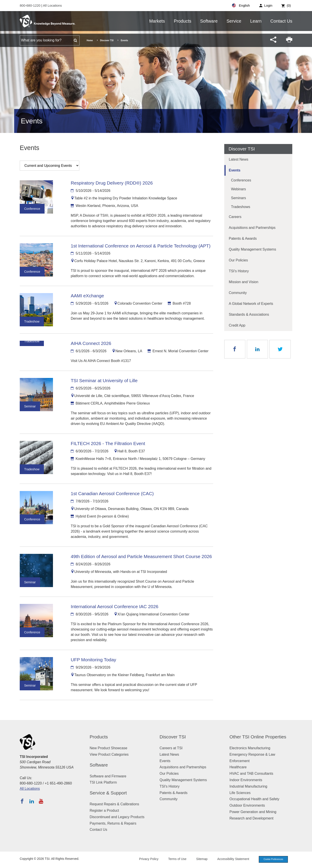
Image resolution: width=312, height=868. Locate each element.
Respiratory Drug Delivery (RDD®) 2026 (112, 183)
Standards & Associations (249, 314)
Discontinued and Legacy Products (117, 817)
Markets (157, 21)
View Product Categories (109, 754)
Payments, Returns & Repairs (113, 823)
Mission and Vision (244, 282)
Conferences (241, 180)
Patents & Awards (243, 238)
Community (238, 293)
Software (209, 21)
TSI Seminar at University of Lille (104, 380)
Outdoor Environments (247, 805)
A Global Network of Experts (251, 304)
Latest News (239, 159)
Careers (235, 217)
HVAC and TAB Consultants (251, 774)
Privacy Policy (145, 859)
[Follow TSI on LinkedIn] (32, 801)
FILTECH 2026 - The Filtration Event (108, 443)
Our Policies (238, 260)
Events (235, 170)
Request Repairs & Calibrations (114, 804)
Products (182, 21)
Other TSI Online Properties (258, 737)
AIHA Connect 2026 (91, 343)
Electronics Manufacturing (250, 748)
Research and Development (252, 818)
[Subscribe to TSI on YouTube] (41, 801)
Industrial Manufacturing (249, 786)
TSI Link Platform (103, 782)
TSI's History (239, 271)
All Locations (52, 5)
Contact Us (281, 21)
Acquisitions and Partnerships (252, 228)
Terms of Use (174, 859)
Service (234, 21)
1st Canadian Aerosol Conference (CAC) (112, 493)
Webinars (239, 189)
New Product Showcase (109, 748)
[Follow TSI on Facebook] (22, 801)
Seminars (239, 198)
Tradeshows (241, 207)
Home (90, 40)
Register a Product (104, 811)
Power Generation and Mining (253, 812)
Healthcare (238, 767)
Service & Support (108, 793)
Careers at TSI (171, 748)
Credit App (237, 325)
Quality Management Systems (253, 249)
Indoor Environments (246, 780)
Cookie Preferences (272, 860)
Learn (256, 21)
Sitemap (199, 859)
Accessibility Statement (230, 859)
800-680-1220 (31, 5)
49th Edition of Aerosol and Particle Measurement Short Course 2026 (141, 556)
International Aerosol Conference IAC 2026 (114, 606)
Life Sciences (240, 793)
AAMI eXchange (87, 296)
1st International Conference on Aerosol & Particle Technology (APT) (141, 246)
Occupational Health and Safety (254, 799)
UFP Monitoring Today (93, 660)
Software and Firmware (108, 776)
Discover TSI (107, 40)
